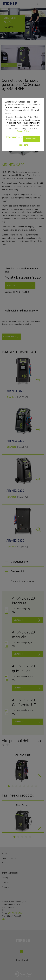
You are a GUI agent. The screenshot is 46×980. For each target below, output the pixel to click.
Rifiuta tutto (23, 145)
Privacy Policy (23, 131)
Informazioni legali (14, 137)
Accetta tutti (31, 139)
